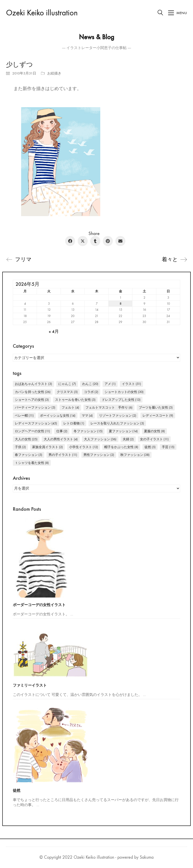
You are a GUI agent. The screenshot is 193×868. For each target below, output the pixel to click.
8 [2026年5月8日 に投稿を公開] (120, 304)
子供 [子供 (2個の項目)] (20, 447)
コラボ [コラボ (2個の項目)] (91, 392)
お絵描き (54, 73)
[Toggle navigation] (178, 13)
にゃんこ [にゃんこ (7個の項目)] (67, 384)
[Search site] (160, 13)
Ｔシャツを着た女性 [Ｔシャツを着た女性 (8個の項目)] (32, 463)
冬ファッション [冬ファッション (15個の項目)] (88, 431)
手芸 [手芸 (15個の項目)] (168, 447)
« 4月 (54, 332)
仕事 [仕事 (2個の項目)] (62, 431)
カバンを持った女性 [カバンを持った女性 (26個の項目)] (33, 392)
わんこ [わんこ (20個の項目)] (90, 384)
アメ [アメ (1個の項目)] (110, 384)
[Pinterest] (108, 241)
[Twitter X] (83, 241)
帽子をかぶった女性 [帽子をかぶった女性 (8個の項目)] (121, 447)
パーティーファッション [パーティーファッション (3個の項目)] (35, 407)
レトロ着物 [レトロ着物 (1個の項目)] (74, 423)
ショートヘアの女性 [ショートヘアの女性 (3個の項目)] (32, 400)
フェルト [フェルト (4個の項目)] (70, 407)
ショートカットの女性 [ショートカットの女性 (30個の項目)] (124, 392)
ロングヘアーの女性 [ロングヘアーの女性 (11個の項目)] (32, 431)
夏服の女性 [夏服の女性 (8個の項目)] (154, 431)
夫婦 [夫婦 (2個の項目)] (128, 439)
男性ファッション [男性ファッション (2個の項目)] (99, 455)
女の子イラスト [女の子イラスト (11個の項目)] (154, 439)
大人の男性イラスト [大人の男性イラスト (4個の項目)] (61, 439)
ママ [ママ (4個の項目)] (87, 416)
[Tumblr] (95, 241)
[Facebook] (70, 241)
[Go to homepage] (42, 13)
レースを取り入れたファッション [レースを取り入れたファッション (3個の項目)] (117, 423)
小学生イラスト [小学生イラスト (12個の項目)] (84, 447)
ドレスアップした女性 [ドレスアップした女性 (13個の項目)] (121, 400)
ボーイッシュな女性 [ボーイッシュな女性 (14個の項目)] (58, 416)
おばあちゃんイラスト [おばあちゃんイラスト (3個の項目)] (33, 384)
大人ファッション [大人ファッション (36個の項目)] (100, 439)
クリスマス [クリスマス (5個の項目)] (67, 392)
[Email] (120, 241)
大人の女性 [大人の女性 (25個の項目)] (26, 439)
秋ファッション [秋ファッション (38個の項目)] (135, 455)
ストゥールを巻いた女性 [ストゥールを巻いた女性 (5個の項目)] (75, 400)
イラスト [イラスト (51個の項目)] (131, 384)
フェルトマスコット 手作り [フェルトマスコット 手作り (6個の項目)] (109, 407)
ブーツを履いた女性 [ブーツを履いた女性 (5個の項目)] (156, 407)
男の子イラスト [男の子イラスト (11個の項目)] (63, 455)
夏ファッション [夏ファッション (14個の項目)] (123, 431)
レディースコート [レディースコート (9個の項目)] (158, 416)
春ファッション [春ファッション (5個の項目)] (29, 455)
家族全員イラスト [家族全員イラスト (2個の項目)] (47, 447)
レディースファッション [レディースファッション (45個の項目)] (36, 423)
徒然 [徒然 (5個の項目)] (150, 447)
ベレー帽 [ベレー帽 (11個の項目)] (24, 416)
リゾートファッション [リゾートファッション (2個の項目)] (118, 416)
